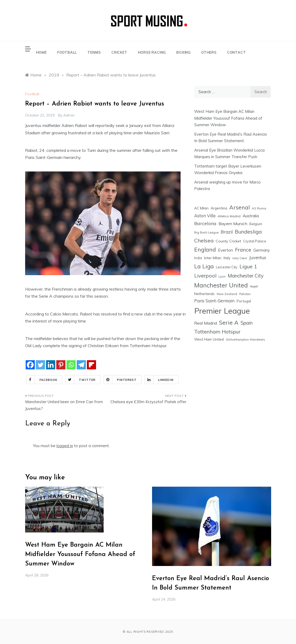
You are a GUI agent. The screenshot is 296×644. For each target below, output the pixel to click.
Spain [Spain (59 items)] (247, 323)
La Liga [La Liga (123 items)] (204, 266)
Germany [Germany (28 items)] (262, 250)
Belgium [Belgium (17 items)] (256, 224)
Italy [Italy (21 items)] (227, 258)
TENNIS (94, 52)
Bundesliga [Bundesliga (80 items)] (248, 232)
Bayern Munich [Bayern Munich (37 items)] (233, 224)
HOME (41, 52)
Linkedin (159, 380)
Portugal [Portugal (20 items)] (244, 301)
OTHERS (209, 52)
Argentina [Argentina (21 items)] (219, 208)
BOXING (184, 52)
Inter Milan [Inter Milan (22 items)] (213, 258)
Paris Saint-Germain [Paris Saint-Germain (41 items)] (214, 301)
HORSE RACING (152, 52)
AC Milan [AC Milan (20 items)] (201, 208)
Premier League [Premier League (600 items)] (222, 311)
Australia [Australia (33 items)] (251, 216)
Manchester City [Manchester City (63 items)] (246, 276)
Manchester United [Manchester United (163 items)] (221, 285)
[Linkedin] (51, 365)
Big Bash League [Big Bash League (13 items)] (206, 232)
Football (32, 94)
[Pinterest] (61, 365)
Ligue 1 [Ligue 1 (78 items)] (248, 266)
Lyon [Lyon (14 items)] (222, 276)
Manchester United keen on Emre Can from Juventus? (64, 405)
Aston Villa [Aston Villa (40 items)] (205, 216)
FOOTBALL (67, 52)
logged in (65, 446)
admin (69, 115)
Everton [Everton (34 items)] (225, 250)
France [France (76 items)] (243, 250)
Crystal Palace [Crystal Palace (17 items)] (255, 241)
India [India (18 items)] (198, 258)
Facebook (42, 380)
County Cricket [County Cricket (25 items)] (228, 241)
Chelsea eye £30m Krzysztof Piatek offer (148, 402)
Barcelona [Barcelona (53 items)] (205, 223)
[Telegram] (81, 365)
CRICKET (119, 52)
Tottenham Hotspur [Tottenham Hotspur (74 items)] (217, 332)
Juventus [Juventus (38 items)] (258, 258)
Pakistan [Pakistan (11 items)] (245, 294)
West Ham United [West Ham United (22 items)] (209, 339)
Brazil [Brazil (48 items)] (227, 232)
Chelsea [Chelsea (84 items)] (204, 240)
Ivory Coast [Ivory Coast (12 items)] (240, 258)
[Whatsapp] (71, 365)
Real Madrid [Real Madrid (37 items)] (206, 323)
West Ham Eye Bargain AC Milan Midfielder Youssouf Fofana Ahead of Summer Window (228, 118)
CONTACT (237, 52)
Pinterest (120, 380)
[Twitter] (40, 365)
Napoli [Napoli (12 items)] (254, 286)
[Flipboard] (91, 365)
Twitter (81, 380)
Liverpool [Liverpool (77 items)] (205, 276)
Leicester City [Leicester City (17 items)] (227, 267)
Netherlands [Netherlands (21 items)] (204, 294)
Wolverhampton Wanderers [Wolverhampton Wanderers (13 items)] (245, 340)
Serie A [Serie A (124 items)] (229, 322)
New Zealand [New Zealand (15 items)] (227, 294)
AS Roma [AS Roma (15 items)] (259, 208)
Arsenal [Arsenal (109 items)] (239, 207)
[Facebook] (30, 365)
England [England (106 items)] (205, 249)
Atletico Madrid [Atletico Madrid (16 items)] (229, 216)
